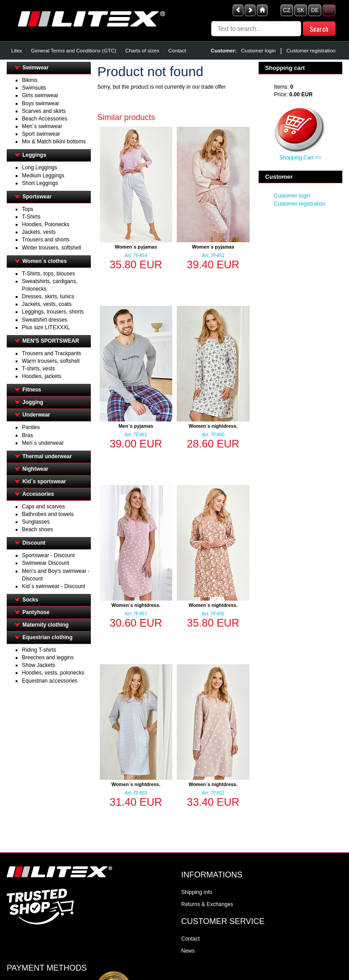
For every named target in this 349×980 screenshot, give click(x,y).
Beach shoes (37, 529)
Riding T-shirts (39, 650)
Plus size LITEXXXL (46, 327)
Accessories (38, 494)
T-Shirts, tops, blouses (49, 274)
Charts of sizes (142, 51)
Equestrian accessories (50, 681)
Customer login (258, 51)
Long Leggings (40, 168)
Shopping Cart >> (300, 158)
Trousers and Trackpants (51, 353)
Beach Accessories (45, 119)
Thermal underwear (47, 456)
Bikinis (30, 80)
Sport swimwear (41, 134)
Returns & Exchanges (207, 904)
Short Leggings (40, 183)
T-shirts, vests (38, 369)
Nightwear (35, 469)
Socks (30, 600)
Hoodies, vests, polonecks (53, 673)
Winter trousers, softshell (51, 248)
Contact (177, 51)
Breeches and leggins (48, 658)
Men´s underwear (43, 443)
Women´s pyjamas (136, 247)
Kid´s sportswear (44, 481)
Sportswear (37, 197)
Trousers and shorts (46, 240)
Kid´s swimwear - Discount (53, 586)
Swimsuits (34, 88)
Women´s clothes (45, 261)
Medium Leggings (43, 176)
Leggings (34, 155)
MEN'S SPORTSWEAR (51, 341)
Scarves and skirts (44, 111)
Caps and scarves (43, 507)
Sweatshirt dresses (45, 320)
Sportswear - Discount (48, 555)
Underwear (36, 415)
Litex (17, 51)
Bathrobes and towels (48, 514)
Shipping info (197, 892)
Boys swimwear (40, 103)
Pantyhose (36, 612)
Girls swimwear (40, 95)
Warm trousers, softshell (51, 361)
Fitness (32, 390)
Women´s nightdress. (213, 426)
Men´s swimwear (42, 126)
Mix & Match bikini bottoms (54, 142)
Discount (34, 543)
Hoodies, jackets (42, 376)
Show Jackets (38, 665)
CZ (287, 10)
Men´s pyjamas (136, 426)
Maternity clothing (45, 625)
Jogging (33, 402)
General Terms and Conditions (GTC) (74, 51)
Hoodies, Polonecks (46, 224)
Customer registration (311, 51)
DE (315, 10)
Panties (31, 427)
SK (301, 10)
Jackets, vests (39, 232)
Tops (28, 209)
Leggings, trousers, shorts (53, 312)
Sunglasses (36, 522)
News (188, 951)
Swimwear (36, 68)
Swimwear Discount (45, 563)
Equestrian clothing (47, 637)
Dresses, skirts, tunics (48, 297)
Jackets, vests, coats (47, 304)
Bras (28, 435)
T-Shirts (31, 217)
